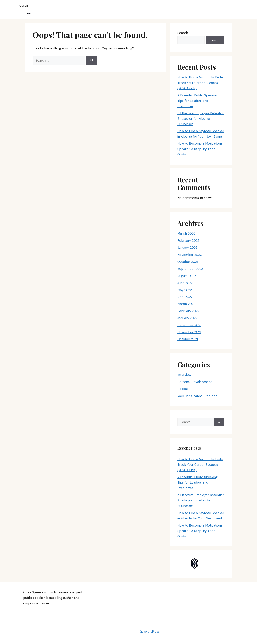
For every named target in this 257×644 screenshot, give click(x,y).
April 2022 (185, 297)
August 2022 (187, 276)
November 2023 (190, 255)
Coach (24, 6)
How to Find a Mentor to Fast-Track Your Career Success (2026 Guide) (200, 83)
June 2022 (185, 283)
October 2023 (188, 262)
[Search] (92, 60)
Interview (184, 375)
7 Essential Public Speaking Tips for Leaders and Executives (198, 101)
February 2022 (188, 311)
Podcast (184, 389)
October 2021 (188, 339)
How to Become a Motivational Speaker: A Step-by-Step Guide (200, 149)
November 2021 (189, 332)
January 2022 (187, 318)
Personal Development (195, 382)
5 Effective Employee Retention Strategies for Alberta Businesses (201, 119)
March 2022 (186, 304)
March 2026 (186, 233)
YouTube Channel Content (197, 396)
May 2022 (185, 290)
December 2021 (189, 325)
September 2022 (190, 269)
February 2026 (188, 241)
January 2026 (187, 248)
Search (183, 33)
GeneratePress (150, 632)
